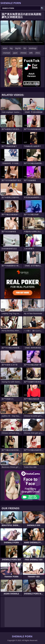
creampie (7, 53)
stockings (33, 48)
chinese (23, 53)
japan (15, 53)
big (11, 48)
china (38, 53)
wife (31, 53)
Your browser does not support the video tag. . (22, 33)
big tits (18, 48)
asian (5, 48)
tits (25, 48)
